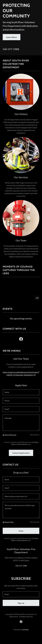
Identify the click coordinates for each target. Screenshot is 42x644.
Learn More (12, 37)
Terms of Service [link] (22, 444)
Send (21, 531)
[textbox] (21, 392)
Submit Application (21, 453)
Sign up (21, 603)
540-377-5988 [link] (11, 49)
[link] (21, 339)
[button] (4, 435)
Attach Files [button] (9, 522)
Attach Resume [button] (10, 435)
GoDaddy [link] (25, 630)
